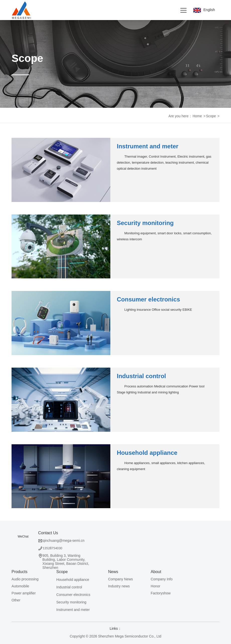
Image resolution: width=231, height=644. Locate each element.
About (156, 572)
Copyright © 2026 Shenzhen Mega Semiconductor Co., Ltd (115, 636)
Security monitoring (145, 223)
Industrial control (141, 376)
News (113, 572)
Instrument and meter (148, 146)
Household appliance (147, 453)
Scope (211, 116)
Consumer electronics (148, 299)
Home (197, 116)
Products (19, 572)
